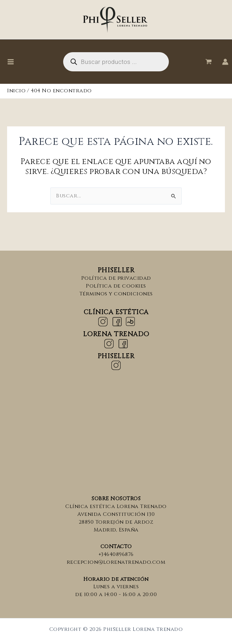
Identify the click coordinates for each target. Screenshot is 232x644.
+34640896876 (116, 554)
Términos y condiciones (116, 294)
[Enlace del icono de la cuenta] (225, 62)
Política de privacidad (116, 278)
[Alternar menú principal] (11, 61)
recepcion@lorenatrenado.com (116, 562)
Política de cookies (116, 286)
